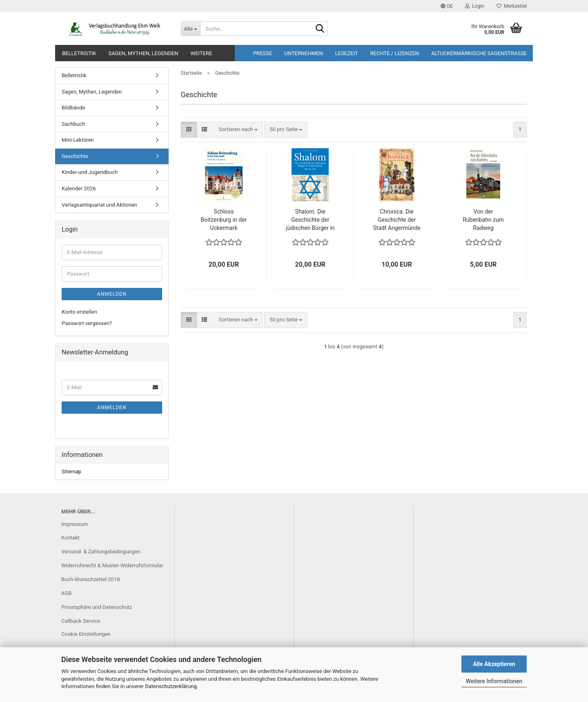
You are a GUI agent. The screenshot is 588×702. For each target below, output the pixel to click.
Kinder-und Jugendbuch (90, 172)
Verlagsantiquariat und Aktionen (99, 205)
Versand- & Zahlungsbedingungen (101, 552)
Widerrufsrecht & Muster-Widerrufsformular (112, 565)
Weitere (202, 53)
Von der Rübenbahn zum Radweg (483, 220)
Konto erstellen (79, 312)
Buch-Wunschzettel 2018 (91, 579)
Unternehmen (304, 53)
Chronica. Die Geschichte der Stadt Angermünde (396, 220)
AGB (66, 593)
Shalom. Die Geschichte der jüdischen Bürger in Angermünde (310, 220)
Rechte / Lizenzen (395, 53)
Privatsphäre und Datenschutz (97, 607)
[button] (447, 6)
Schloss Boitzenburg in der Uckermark (224, 220)
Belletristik (79, 53)
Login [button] (475, 6)
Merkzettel (512, 6)
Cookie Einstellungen (86, 634)
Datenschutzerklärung (171, 686)
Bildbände (73, 108)
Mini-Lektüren (78, 140)
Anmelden (112, 294)
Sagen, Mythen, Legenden (143, 53)
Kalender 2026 (79, 188)
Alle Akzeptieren (494, 664)
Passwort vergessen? (87, 323)
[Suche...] (190, 29)
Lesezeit (347, 53)
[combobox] (238, 130)
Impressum (75, 524)
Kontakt (70, 538)
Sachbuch (73, 124)
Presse (263, 53)
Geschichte (75, 156)
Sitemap (71, 471)
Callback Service (81, 621)
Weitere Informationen (494, 681)
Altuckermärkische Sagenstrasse (479, 53)
